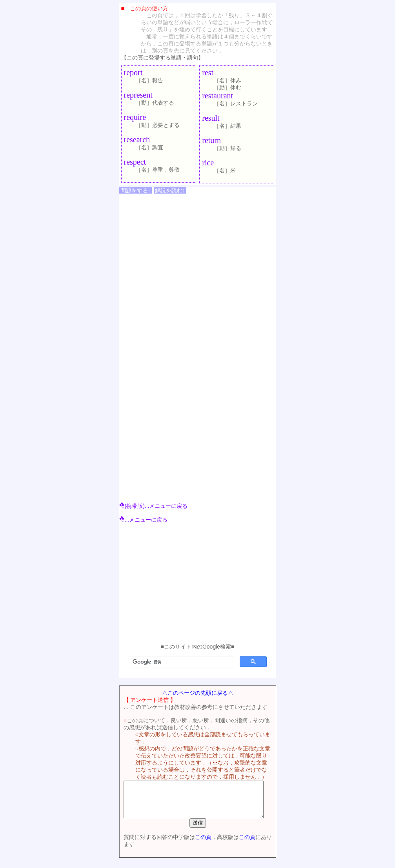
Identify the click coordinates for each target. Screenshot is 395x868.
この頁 (199, 844)
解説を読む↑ (170, 190)
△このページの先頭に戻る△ (198, 693)
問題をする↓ (136, 190)
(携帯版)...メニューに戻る (154, 506)
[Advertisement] (198, 585)
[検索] (181, 662)
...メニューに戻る (144, 520)
